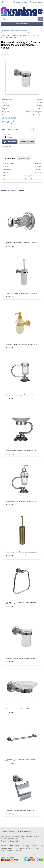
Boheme (40, 99)
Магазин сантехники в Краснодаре (15, 846)
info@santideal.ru (13, 841)
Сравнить (8, 147)
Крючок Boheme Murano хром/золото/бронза (21, 243)
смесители (20, 850)
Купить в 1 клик (27, 142)
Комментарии (24, 158)
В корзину (10, 142)
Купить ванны (36, 846)
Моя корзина (37, 2)
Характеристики (9, 158)
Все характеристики (9, 117)
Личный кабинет (21, 2)
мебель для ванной (9, 848)
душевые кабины (25, 848)
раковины (11, 850)
